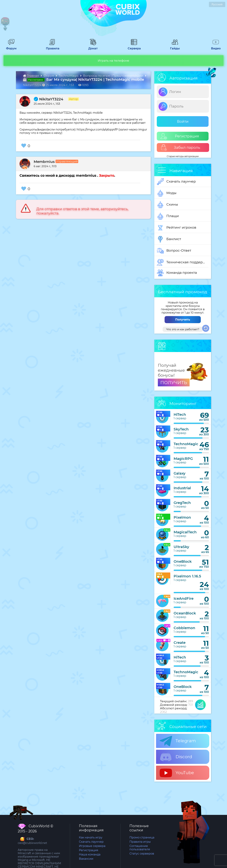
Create (180, 643)
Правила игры (140, 842)
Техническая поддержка (183, 262)
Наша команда (90, 854)
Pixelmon (182, 517)
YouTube (177, 773)
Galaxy (180, 473)
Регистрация (180, 136)
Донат (92, 47)
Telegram (178, 741)
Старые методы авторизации (183, 156)
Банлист (169, 239)
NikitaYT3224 (49, 99)
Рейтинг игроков (177, 228)
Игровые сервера (92, 846)
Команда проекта (177, 273)
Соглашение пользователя (140, 848)
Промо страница (142, 837)
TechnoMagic (69, 76)
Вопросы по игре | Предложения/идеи (113, 76)
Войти (183, 121)
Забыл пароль (180, 148)
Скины (168, 205)
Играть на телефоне (113, 61)
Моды (167, 193)
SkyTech (181, 429)
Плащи (168, 216)
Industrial (182, 488)
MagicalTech (185, 532)
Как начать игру (91, 837)
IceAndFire (184, 598)
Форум (10, 47)
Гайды (174, 47)
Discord (176, 757)
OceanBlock (185, 613)
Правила (52, 47)
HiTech (180, 415)
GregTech (182, 503)
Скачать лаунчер (176, 182)
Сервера (134, 47)
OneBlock (183, 561)
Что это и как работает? (183, 329)
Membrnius (44, 162)
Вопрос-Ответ (174, 251)
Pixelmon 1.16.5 (187, 576)
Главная (31, 76)
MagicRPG (183, 459)
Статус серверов (142, 854)
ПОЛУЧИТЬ (174, 382)
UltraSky (181, 547)
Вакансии (86, 859)
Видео (214, 47)
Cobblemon (184, 628)
